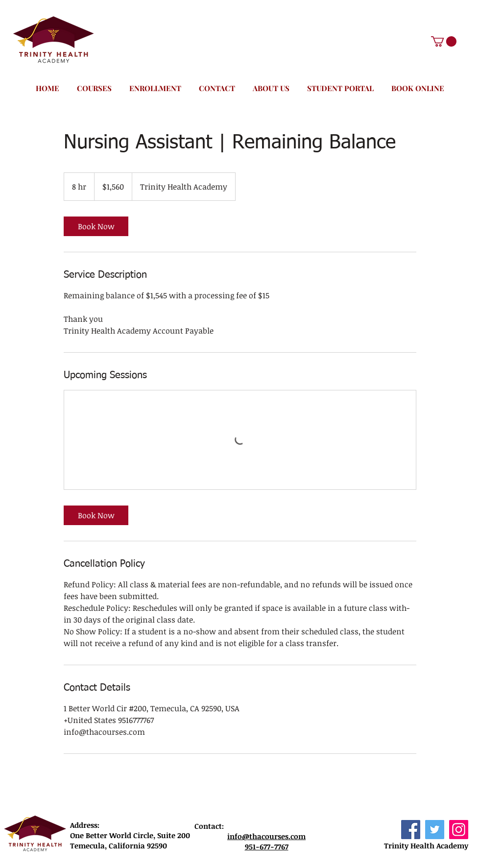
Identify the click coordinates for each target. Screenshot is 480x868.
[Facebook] (411, 830)
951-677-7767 (267, 846)
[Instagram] (459, 830)
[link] (96, 226)
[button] (444, 41)
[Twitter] (435, 830)
